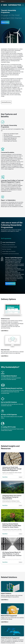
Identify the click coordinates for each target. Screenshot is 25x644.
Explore (3, 1)
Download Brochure (10, 284)
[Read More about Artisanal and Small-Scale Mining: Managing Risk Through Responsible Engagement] (12, 466)
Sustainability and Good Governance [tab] (11, 254)
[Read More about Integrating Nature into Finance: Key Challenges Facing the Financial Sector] (12, 494)
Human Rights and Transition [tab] (9, 251)
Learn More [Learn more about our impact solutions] (5, 600)
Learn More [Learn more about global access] (5, 331)
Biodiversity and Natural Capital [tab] (9, 247)
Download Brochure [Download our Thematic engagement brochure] (6, 102)
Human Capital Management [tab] (9, 242)
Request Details (5, 22)
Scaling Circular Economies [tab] (8, 245)
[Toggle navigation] (23, 5)
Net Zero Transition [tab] (7, 249)
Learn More (5, 622)
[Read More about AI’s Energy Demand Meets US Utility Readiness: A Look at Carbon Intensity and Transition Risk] (12, 551)
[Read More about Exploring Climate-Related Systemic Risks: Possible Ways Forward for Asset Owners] (12, 522)
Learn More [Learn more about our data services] (5, 356)
